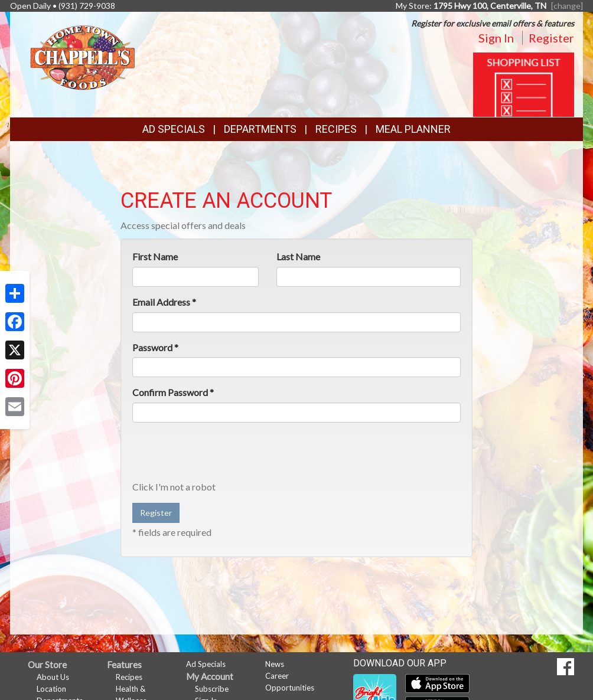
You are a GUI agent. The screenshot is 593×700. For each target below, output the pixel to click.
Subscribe (212, 689)
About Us (53, 677)
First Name (155, 256)
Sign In (496, 38)
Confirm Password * (173, 392)
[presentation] (222, 454)
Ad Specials (174, 129)
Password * (155, 347)
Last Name (298, 256)
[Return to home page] (82, 56)
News (275, 664)
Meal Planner (413, 129)
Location (51, 689)
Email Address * (164, 302)
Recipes (336, 129)
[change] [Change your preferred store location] (567, 6)
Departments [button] (260, 129)
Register (551, 38)
